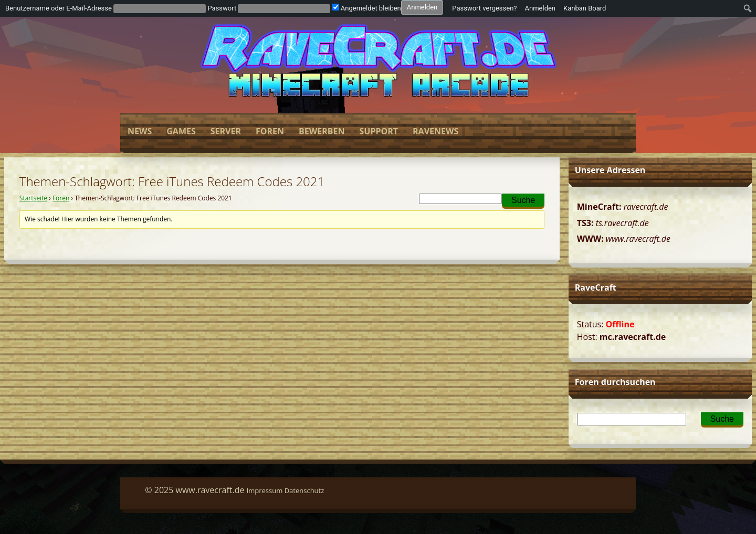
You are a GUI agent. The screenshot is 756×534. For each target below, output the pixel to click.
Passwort (222, 8)
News (140, 131)
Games (181, 131)
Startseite (33, 198)
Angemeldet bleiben (367, 8)
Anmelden (540, 8)
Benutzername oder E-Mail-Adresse (59, 8)
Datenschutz (304, 490)
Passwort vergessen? (484, 8)
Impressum (265, 490)
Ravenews (435, 131)
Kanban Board (585, 8)
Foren (270, 131)
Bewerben (322, 131)
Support (379, 131)
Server (226, 131)
